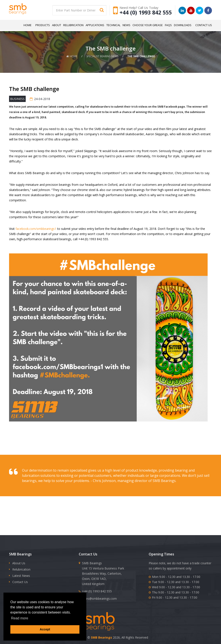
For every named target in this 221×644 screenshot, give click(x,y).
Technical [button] (113, 25)
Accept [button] (45, 629)
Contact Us (204, 25)
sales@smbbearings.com (99, 599)
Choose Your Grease (148, 25)
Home (28, 25)
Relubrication (73, 25)
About (57, 25)
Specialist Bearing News (102, 56)
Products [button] (43, 25)
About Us (19, 563)
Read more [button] (20, 618)
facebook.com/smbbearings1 (36, 229)
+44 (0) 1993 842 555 (146, 12)
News (126, 25)
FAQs (168, 25)
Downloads (183, 25)
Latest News (21, 576)
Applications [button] (95, 25)
